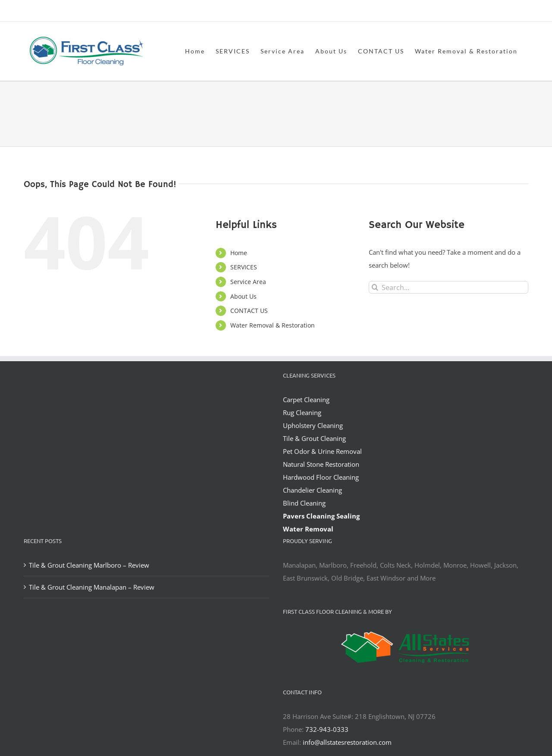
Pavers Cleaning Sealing (321, 516)
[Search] (375, 287)
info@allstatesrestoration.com (347, 742)
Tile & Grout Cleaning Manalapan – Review (92, 587)
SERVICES (244, 267)
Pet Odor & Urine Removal (322, 451)
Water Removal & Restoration (273, 325)
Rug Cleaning (302, 412)
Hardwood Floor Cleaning (321, 477)
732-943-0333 (327, 729)
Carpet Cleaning (306, 400)
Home (239, 253)
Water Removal (308, 529)
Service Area (248, 282)
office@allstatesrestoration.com (490, 11)
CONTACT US (249, 311)
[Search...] (448, 287)
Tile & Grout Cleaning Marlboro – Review (89, 565)
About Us (243, 296)
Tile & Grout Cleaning (314, 438)
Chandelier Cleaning (312, 490)
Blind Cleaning (304, 503)
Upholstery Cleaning (313, 425)
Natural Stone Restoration (321, 464)
